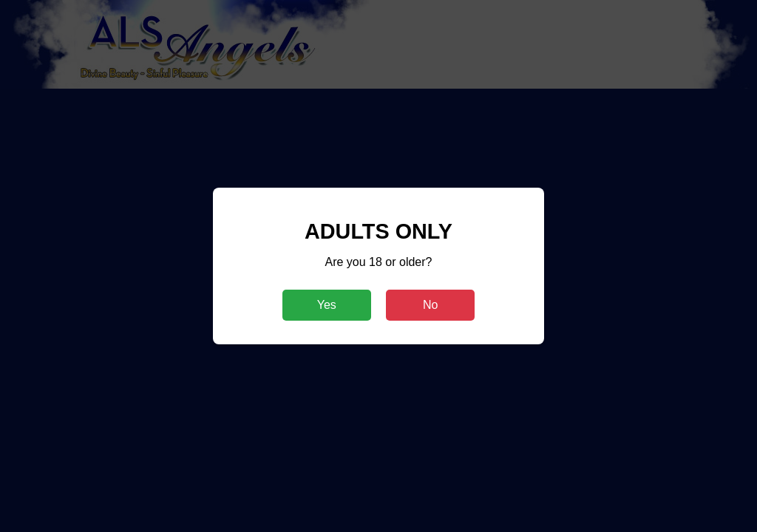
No (430, 305)
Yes (327, 305)
